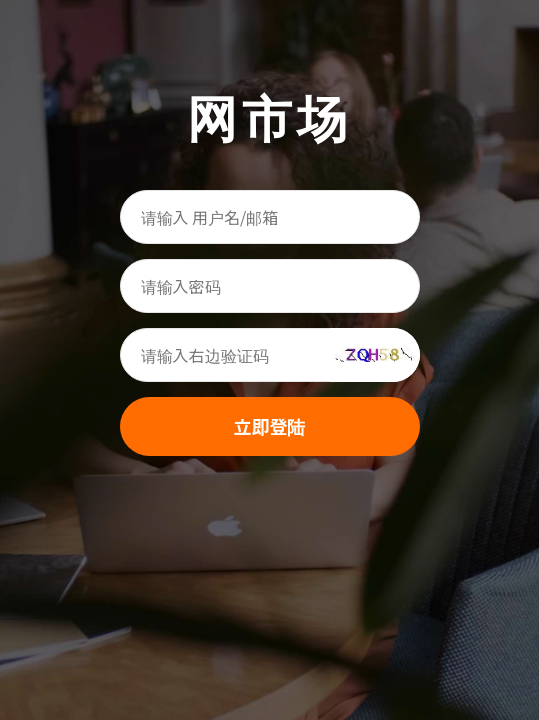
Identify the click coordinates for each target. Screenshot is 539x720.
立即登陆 (270, 426)
